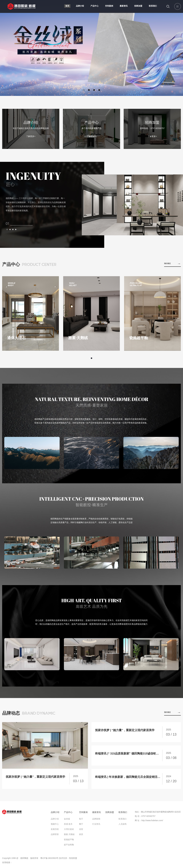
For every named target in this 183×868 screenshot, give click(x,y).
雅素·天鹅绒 (69, 836)
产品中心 (94, 7)
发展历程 (55, 830)
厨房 (81, 836)
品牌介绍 (79, 7)
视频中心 (55, 825)
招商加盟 (138, 7)
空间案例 (109, 7)
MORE (172, 264)
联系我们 (152, 7)
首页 (67, 7)
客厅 (81, 820)
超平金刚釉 (69, 846)
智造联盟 (73, 859)
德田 (23, 8)
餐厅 (81, 825)
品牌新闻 (96, 820)
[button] (84, 90)
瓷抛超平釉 (69, 841)
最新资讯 (123, 7)
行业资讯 (96, 825)
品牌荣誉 (55, 836)
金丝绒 (67, 820)
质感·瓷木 (68, 825)
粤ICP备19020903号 (49, 859)
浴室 (81, 830)
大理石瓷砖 (69, 830)
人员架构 (123, 825)
